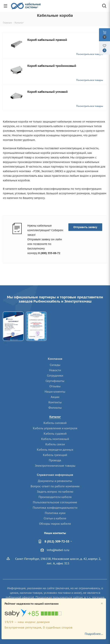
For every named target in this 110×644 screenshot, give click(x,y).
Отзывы (55, 386)
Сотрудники (55, 376)
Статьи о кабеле (55, 518)
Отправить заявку (85, 227)
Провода (55, 460)
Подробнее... (94, 634)
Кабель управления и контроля (55, 428)
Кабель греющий (55, 455)
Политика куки (55, 513)
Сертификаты (55, 381)
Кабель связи (55, 444)
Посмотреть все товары (90, 54)
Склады (55, 365)
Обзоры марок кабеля (55, 524)
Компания (55, 359)
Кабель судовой (55, 434)
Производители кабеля (55, 497)
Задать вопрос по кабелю (55, 492)
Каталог (55, 417)
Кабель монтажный (55, 439)
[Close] (102, 603)
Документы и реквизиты (55, 481)
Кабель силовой (55, 423)
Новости (55, 370)
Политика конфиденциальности (55, 508)
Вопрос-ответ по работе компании (55, 486)
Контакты (55, 402)
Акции (55, 397)
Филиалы (55, 408)
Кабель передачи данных (55, 450)
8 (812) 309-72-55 (57, 541)
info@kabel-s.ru (58, 550)
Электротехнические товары (55, 466)
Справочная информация (55, 475)
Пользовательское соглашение (55, 502)
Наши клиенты (55, 392)
